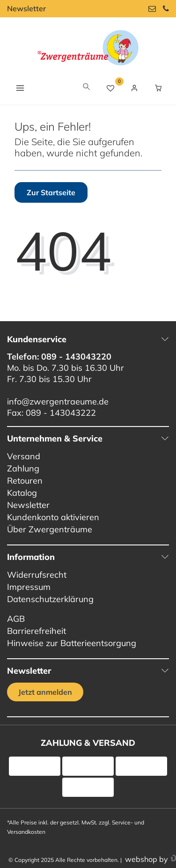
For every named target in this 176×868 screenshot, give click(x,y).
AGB (16, 619)
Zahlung (23, 468)
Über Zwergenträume (50, 529)
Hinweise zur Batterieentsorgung (72, 643)
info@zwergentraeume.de (58, 401)
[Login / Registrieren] (134, 88)
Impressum (29, 587)
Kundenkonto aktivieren (53, 517)
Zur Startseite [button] (51, 192)
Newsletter (26, 8)
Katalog (22, 493)
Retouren (25, 481)
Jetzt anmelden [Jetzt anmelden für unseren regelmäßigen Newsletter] (45, 692)
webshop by (146, 859)
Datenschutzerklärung (50, 599)
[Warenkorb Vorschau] (158, 88)
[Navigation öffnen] (20, 88)
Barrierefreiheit (37, 631)
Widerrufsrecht (37, 575)
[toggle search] (86, 88)
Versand (24, 456)
